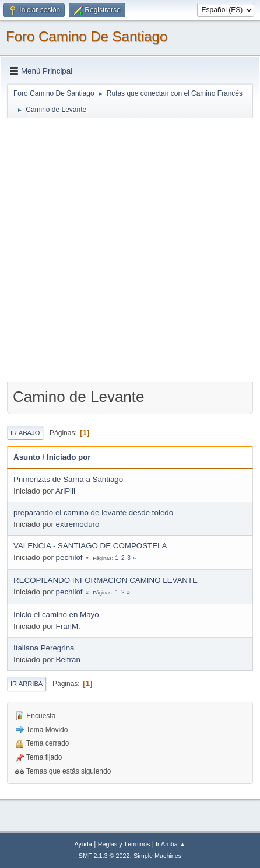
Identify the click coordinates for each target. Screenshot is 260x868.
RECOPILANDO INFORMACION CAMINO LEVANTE (106, 580)
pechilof (69, 557)
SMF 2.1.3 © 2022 (104, 856)
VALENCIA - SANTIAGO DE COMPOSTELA (90, 546)
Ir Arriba (27, 684)
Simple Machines (157, 856)
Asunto (27, 457)
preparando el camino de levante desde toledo (93, 512)
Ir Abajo (25, 433)
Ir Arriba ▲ (171, 844)
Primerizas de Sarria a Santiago (68, 479)
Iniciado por (69, 457)
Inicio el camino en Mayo (56, 615)
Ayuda (83, 844)
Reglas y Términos (124, 844)
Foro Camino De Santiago (87, 36)
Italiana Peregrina (44, 648)
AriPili (65, 491)
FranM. (68, 626)
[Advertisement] (130, 250)
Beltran (68, 659)
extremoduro (78, 524)
